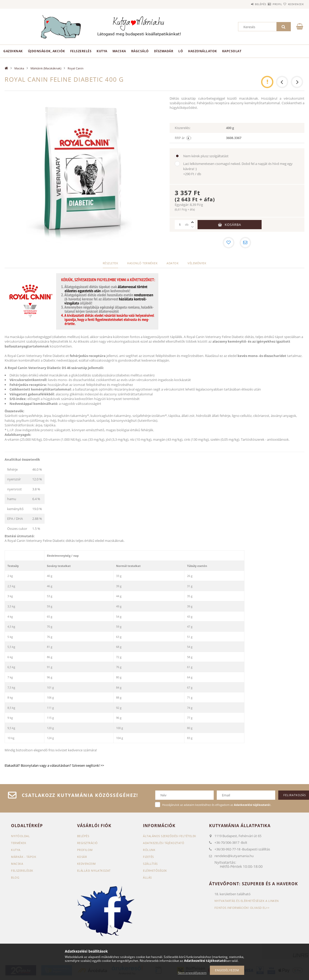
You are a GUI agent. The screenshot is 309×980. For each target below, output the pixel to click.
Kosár (82, 857)
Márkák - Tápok (24, 857)
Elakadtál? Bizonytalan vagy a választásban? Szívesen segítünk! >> (55, 766)
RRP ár (183, 138)
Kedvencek (293, 4)
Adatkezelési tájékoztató (164, 843)
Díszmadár (164, 51)
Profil (268, 4)
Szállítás (150, 864)
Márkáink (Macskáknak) (46, 68)
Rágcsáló (140, 51)
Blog (15, 878)
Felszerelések (22, 871)
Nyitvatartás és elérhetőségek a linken (247, 902)
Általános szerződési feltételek (170, 836)
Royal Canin (76, 68)
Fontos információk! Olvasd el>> (242, 908)
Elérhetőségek (155, 871)
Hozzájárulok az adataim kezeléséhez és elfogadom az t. (217, 805)
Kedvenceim (86, 864)
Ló (181, 51)
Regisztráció (87, 843)
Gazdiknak (13, 51)
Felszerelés (81, 51)
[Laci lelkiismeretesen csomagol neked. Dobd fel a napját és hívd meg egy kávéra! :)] (177, 164)
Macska (119, 51)
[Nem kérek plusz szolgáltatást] (177, 156)
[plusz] (192, 222)
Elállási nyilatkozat (94, 871)
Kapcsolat (232, 51)
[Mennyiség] (180, 225)
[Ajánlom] (246, 243)
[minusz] (192, 227)
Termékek (19, 843)
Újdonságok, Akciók (47, 51)
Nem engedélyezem (192, 973)
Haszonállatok (203, 51)
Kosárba (233, 225)
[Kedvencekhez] (228, 243)
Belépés (245, 4)
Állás (147, 878)
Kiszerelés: (183, 128)
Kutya (102, 51)
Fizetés (148, 857)
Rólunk (149, 850)
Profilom (85, 850)
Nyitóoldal (20, 836)
